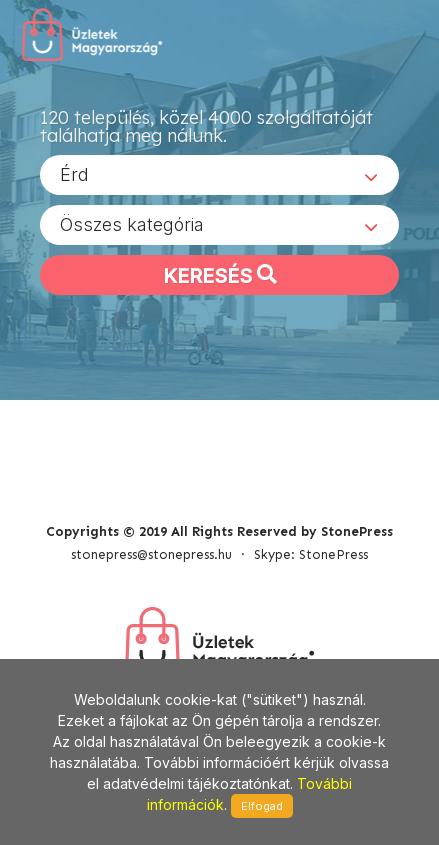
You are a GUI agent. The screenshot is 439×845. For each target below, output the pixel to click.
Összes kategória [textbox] (132, 224)
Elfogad (262, 806)
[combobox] (219, 175)
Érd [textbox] (74, 174)
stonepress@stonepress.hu (151, 554)
